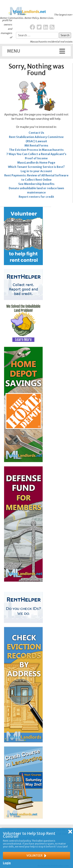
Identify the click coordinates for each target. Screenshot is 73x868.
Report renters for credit (36, 197)
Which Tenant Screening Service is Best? (36, 167)
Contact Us (36, 133)
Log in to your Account (36, 171)
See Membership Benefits (36, 184)
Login (7, 863)
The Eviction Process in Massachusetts (36, 150)
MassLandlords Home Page (36, 163)
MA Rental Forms (36, 146)
